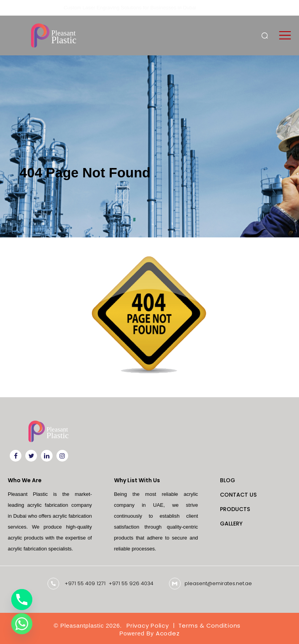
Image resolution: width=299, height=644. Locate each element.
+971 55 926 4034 (131, 583)
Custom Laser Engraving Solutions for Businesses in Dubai (130, 8)
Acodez (168, 633)
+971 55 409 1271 (85, 583)
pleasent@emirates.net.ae (218, 583)
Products (235, 509)
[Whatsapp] (22, 624)
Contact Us (238, 495)
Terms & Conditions (210, 625)
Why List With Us (137, 480)
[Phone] (22, 600)
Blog (228, 480)
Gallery (231, 524)
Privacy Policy (148, 625)
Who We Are (25, 480)
